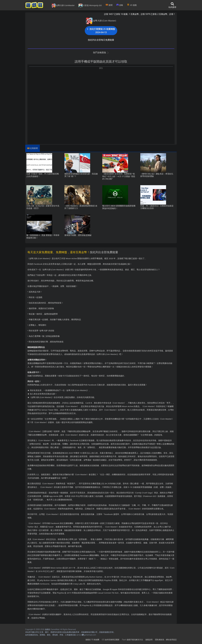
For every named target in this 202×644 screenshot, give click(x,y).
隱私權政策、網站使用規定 (166, 640)
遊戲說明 (149, 640)
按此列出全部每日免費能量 (101, 40)
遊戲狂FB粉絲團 (92, 640)
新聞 (109, 5)
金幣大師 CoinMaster (63, 6)
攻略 (120, 5)
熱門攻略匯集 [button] (101, 52)
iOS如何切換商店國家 (111, 640)
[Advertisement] (101, 88)
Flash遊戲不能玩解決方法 (132, 640)
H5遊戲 (132, 5)
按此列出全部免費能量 (104, 252)
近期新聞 (34, 148)
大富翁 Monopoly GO (90, 6)
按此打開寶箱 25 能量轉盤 (101, 31)
